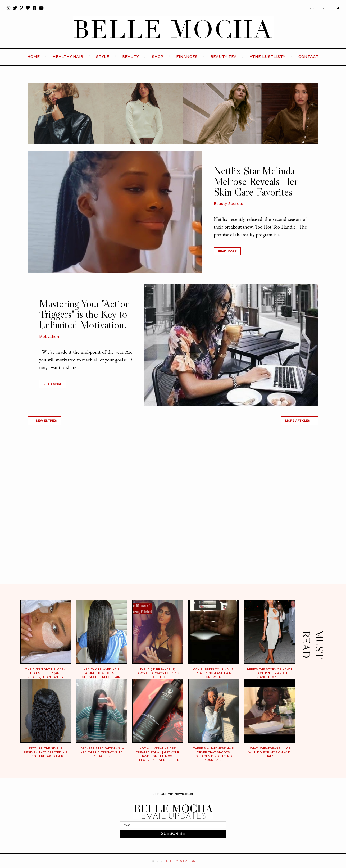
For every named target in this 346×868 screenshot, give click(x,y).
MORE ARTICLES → (300, 421)
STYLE (103, 56)
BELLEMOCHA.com (181, 861)
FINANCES (187, 56)
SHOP (158, 56)
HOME (33, 56)
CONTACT (309, 56)
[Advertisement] (173, 511)
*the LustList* (268, 56)
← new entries (44, 421)
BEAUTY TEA (224, 56)
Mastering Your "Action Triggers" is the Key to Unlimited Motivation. (85, 314)
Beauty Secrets (228, 204)
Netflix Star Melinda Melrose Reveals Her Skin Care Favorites (256, 181)
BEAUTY (131, 56)
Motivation (49, 337)
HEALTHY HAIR (68, 56)
